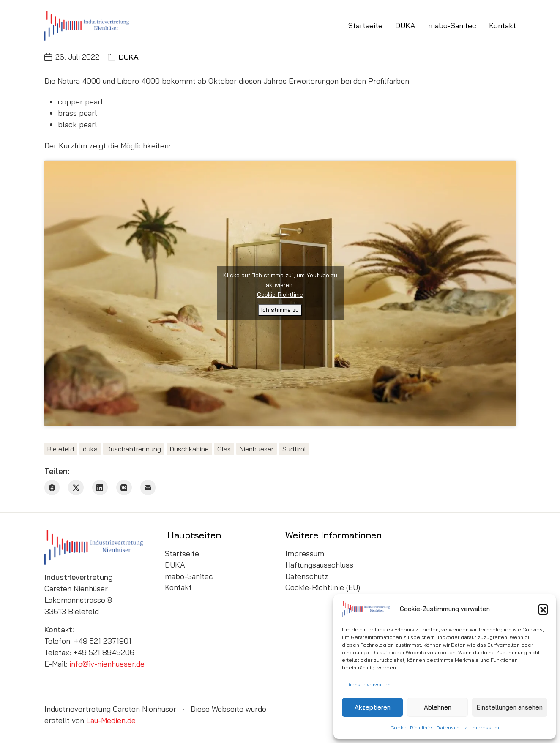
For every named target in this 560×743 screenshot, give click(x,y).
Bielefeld (61, 449)
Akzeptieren (373, 707)
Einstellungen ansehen (510, 707)
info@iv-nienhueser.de (107, 664)
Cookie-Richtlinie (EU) (323, 587)
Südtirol (294, 449)
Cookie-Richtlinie (411, 728)
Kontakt (178, 587)
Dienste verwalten (368, 684)
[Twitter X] (76, 488)
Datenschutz (452, 728)
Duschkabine (189, 449)
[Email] (148, 488)
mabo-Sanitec (189, 576)
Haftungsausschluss (319, 565)
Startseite (182, 554)
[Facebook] (52, 488)
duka (90, 449)
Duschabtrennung (134, 449)
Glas (224, 449)
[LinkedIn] (100, 488)
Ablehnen (438, 707)
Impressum (485, 728)
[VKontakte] (124, 488)
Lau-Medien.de (111, 720)
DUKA (129, 57)
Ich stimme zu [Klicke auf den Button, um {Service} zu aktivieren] (280, 310)
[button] (543, 609)
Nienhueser (257, 449)
